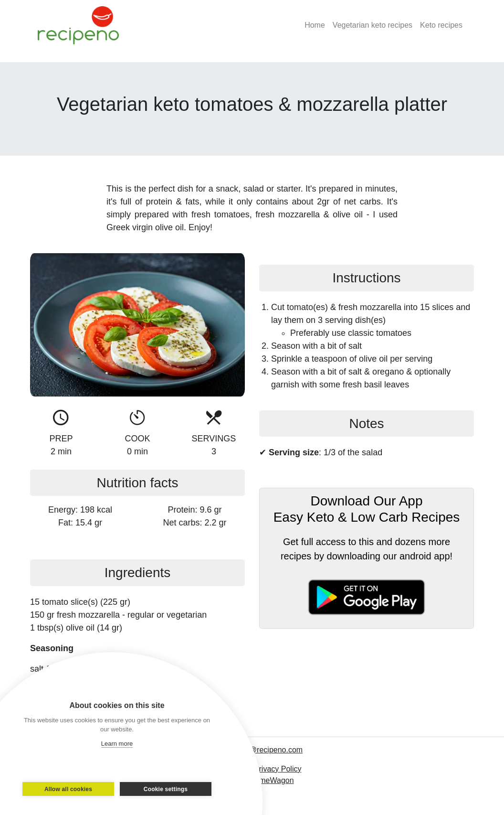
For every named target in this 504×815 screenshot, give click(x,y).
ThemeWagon (270, 780)
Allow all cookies (68, 789)
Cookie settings (166, 789)
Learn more (117, 744)
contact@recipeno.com (263, 750)
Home (315, 25)
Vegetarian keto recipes (373, 25)
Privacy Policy (278, 769)
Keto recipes (441, 25)
